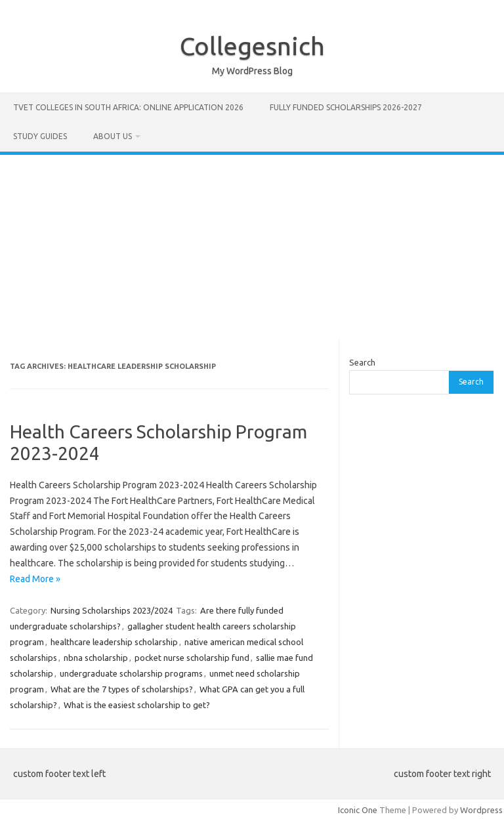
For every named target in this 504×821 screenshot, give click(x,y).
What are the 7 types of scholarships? (122, 689)
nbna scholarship (96, 658)
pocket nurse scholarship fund (192, 658)
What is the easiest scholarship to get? (137, 705)
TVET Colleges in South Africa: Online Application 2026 (128, 107)
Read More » (35, 579)
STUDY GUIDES (40, 136)
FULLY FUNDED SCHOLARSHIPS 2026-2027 (346, 107)
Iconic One (358, 810)
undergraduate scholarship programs (131, 673)
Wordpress (481, 810)
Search (362, 362)
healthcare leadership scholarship (114, 642)
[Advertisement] (252, 247)
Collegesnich (252, 46)
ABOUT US (113, 136)
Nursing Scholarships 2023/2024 (112, 610)
